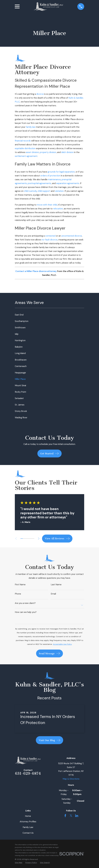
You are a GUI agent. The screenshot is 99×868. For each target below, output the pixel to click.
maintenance (54, 179)
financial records (23, 141)
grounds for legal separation (61, 172)
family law (31, 127)
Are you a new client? (25, 603)
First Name (20, 585)
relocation (58, 209)
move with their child (47, 205)
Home (28, 816)
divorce (40, 94)
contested (50, 236)
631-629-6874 (28, 773)
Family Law (28, 827)
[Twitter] (71, 816)
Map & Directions (71, 779)
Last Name (56, 585)
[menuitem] (49, 315)
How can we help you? (26, 612)
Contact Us (28, 833)
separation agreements (68, 183)
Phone (18, 594)
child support (44, 191)
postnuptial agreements (39, 183)
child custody (30, 191)
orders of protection (50, 176)
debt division (67, 152)
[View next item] (39, 539)
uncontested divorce (72, 236)
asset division (32, 152)
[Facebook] (65, 816)
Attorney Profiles (28, 822)
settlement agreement (26, 156)
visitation (59, 191)
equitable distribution (25, 148)
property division (48, 152)
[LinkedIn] (77, 816)
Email (53, 594)
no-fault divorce (50, 240)
